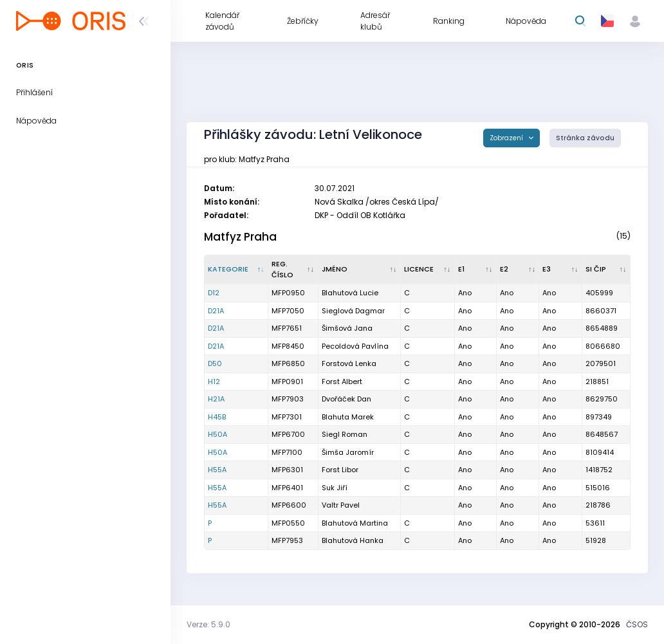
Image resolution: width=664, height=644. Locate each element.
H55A (217, 470)
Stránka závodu (585, 138)
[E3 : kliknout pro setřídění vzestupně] (561, 270)
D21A (216, 311)
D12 (214, 293)
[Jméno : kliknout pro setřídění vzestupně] (360, 270)
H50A (217, 434)
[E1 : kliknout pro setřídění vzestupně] (476, 270)
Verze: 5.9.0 (208, 624)
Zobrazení (507, 138)
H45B (217, 417)
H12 (214, 382)
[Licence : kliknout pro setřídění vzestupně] (428, 270)
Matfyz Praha (240, 237)
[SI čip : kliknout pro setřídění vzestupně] (606, 270)
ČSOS (637, 624)
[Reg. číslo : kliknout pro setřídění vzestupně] (293, 270)
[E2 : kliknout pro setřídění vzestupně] (518, 270)
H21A (216, 399)
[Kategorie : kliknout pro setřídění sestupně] (236, 270)
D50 (215, 363)
